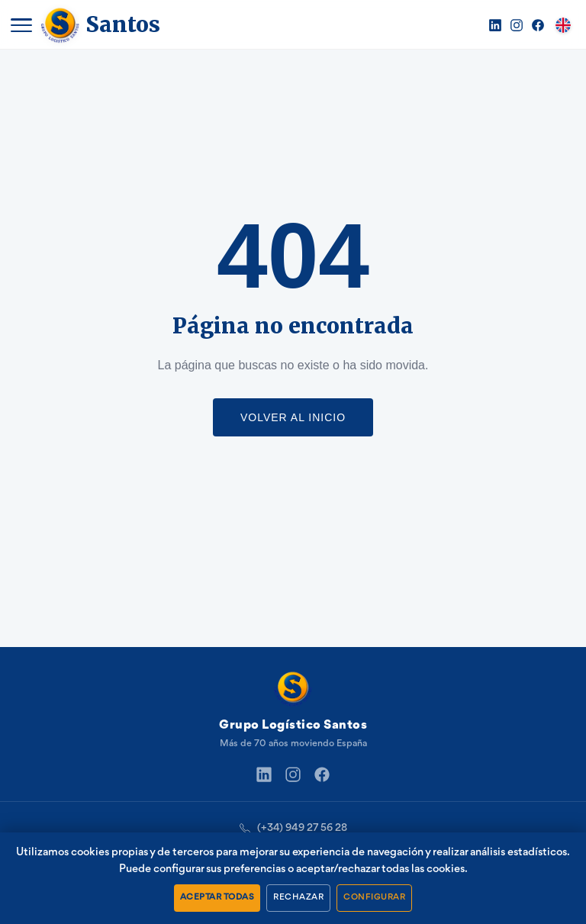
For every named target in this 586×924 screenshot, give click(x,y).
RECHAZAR (298, 897)
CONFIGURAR (374, 897)
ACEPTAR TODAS (217, 897)
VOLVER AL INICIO (293, 417)
